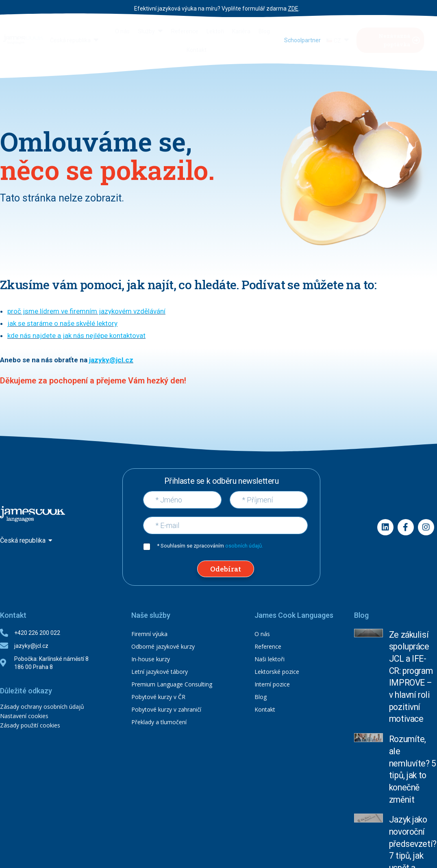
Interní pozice (272, 684)
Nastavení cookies (24, 716)
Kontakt (265, 709)
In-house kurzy (151, 659)
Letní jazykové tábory (160, 672)
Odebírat (226, 569)
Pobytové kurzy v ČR (158, 697)
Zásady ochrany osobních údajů (42, 707)
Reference (268, 646)
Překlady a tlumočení (159, 722)
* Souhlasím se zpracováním (210, 546)
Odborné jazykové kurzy (163, 646)
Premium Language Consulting (172, 684)
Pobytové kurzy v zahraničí (166, 709)
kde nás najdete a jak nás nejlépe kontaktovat (76, 336)
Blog (261, 697)
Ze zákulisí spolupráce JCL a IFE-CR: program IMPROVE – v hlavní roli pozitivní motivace (413, 647)
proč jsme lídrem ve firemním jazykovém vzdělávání (86, 311)
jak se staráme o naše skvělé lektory (62, 323)
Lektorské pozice (277, 672)
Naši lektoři (270, 659)
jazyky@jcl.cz (111, 360)
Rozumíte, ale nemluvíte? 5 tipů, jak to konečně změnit (412, 685)
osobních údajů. (244, 546)
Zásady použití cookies (30, 725)
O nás (262, 634)
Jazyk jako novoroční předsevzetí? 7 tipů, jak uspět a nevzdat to (412, 719)
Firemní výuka (149, 634)
